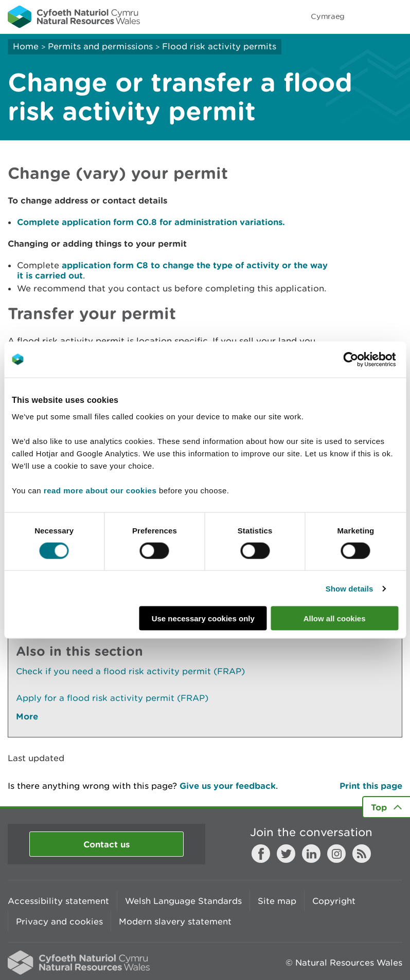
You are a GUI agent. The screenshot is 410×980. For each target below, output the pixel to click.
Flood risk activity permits (219, 46)
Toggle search (367, 16)
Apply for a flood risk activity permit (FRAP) (112, 698)
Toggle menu (396, 16)
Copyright (334, 901)
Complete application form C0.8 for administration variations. (151, 222)
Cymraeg (328, 16)
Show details (350, 588)
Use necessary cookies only (203, 618)
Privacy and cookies (59, 921)
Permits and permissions (100, 46)
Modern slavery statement (175, 921)
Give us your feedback (228, 785)
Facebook (261, 854)
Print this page (371, 785)
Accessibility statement (58, 901)
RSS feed (362, 854)
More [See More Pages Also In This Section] (27, 716)
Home (26, 46)
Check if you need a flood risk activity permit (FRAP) (130, 671)
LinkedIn (311, 854)
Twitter (286, 854)
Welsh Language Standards (183, 901)
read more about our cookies (100, 491)
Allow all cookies (335, 618)
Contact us (106, 844)
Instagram (336, 854)
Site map (277, 901)
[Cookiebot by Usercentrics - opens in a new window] (368, 359)
